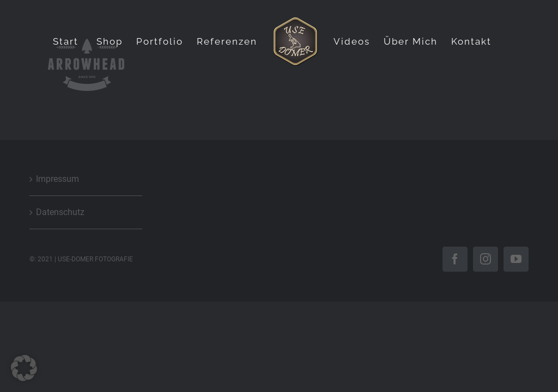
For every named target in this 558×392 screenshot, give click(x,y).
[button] (24, 368)
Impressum (57, 179)
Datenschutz (60, 212)
